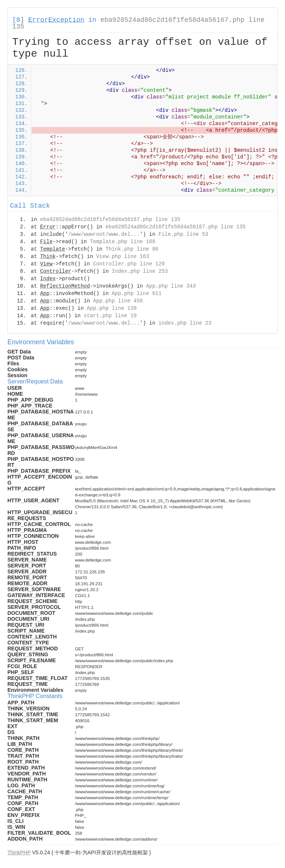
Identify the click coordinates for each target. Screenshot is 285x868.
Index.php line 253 (140, 271)
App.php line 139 (112, 308)
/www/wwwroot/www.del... (104, 234)
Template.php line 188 (123, 242)
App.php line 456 (118, 301)
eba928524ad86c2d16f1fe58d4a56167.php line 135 (138, 23)
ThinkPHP (19, 852)
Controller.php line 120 (129, 264)
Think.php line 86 (132, 249)
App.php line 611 (136, 294)
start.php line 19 (110, 316)
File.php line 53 (183, 234)
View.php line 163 (122, 257)
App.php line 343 (171, 286)
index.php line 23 (185, 323)
